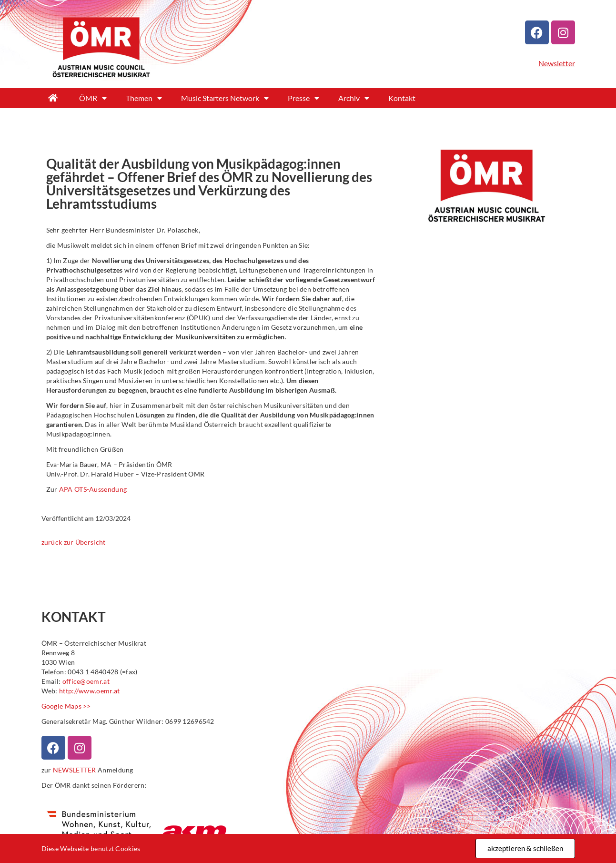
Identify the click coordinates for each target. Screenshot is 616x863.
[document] (308, 431)
